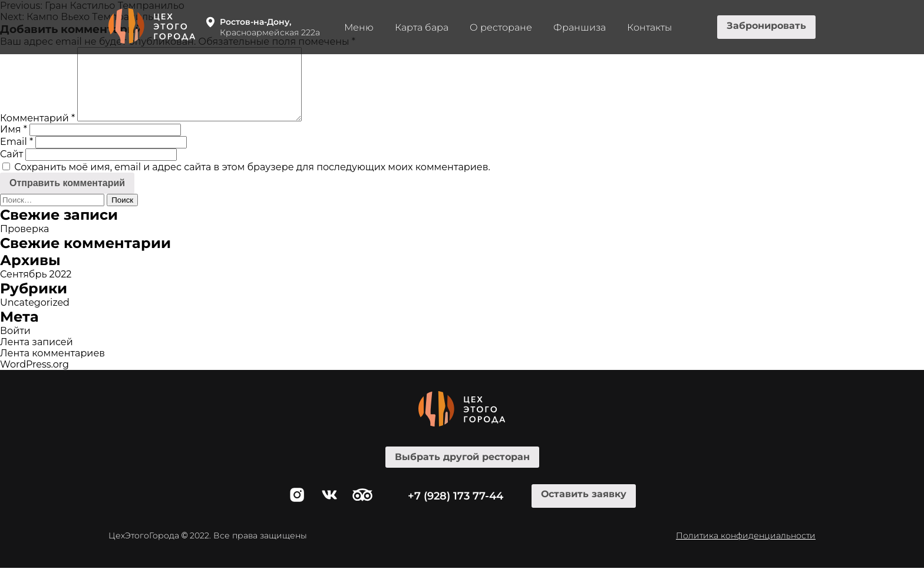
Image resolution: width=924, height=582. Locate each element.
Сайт (11, 168)
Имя (14, 143)
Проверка (24, 243)
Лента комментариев (52, 367)
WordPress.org (34, 378)
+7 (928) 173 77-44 (456, 510)
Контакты (649, 27)
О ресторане (501, 27)
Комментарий (37, 132)
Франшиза (580, 27)
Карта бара (422, 27)
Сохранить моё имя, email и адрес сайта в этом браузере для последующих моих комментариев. (252, 181)
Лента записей (37, 356)
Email (16, 156)
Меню (359, 27)
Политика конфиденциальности (746, 550)
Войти (15, 345)
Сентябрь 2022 (36, 288)
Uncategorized (35, 317)
